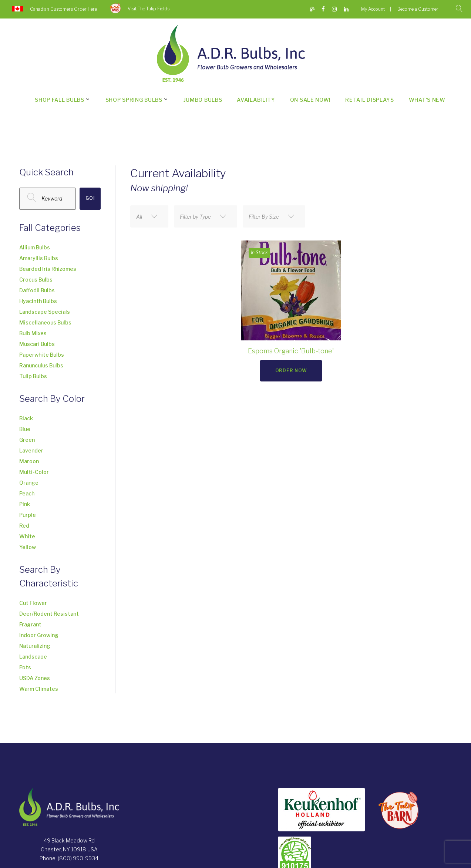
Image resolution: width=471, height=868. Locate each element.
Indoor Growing (39, 635)
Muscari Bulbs (37, 344)
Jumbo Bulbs (203, 100)
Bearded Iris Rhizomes (48, 269)
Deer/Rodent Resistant (49, 614)
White (27, 536)
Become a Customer (418, 9)
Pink (25, 504)
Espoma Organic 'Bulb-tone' (291, 351)
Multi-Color (34, 472)
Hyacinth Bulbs (38, 301)
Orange (29, 483)
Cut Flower (33, 603)
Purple (28, 515)
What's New (427, 100)
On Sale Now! (310, 100)
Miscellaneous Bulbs (45, 322)
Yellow (28, 547)
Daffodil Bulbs (37, 290)
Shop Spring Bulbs (134, 100)
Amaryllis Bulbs (39, 258)
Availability (256, 100)
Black (26, 418)
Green (27, 440)
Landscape (33, 657)
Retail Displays (370, 100)
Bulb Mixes (33, 333)
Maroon (29, 461)
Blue (25, 429)
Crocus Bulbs (36, 280)
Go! (90, 198)
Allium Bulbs (35, 247)
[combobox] (149, 216)
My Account (373, 9)
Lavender (31, 450)
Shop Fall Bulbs (60, 100)
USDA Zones (35, 678)
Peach (27, 493)
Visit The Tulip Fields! (149, 9)
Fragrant (30, 624)
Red (24, 526)
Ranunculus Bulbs (41, 365)
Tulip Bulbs (33, 376)
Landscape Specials (45, 312)
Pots (25, 667)
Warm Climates (39, 689)
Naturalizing (35, 646)
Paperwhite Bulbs (42, 355)
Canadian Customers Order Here (63, 9)
